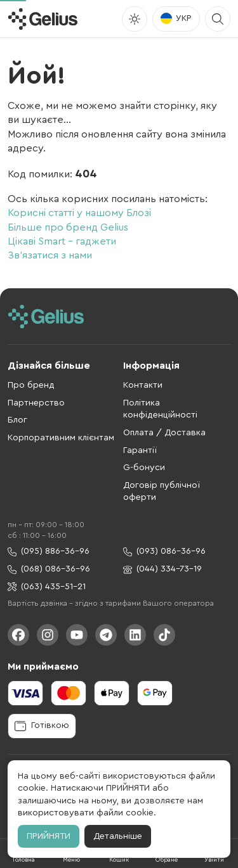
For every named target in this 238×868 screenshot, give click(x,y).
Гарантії (140, 450)
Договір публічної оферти (162, 492)
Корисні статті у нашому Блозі (79, 213)
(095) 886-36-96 (49, 552)
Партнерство (36, 403)
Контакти (143, 385)
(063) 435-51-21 (47, 587)
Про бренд (31, 385)
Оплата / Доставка (164, 433)
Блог (17, 420)
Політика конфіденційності (160, 409)
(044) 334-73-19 (162, 569)
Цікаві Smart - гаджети (62, 241)
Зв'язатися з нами (50, 255)
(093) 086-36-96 (164, 552)
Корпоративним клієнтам (61, 438)
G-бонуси (144, 468)
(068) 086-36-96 (49, 569)
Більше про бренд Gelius (68, 227)
